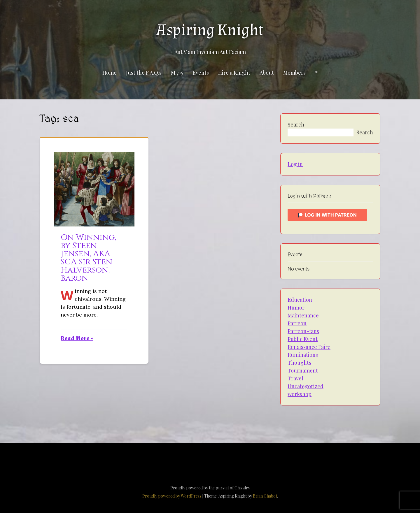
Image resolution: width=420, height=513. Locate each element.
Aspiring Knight (210, 30)
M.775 (177, 73)
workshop (300, 394)
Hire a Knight (234, 73)
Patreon (297, 323)
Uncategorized (306, 386)
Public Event (303, 339)
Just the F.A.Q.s (144, 73)
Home (110, 73)
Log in (295, 164)
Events (201, 73)
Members (294, 73)
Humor (296, 308)
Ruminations (303, 355)
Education (300, 300)
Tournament (303, 370)
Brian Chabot (265, 496)
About (267, 73)
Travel (295, 378)
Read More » (77, 338)
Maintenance (303, 315)
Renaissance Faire (309, 347)
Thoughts (299, 363)
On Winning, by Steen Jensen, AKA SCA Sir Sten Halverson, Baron (88, 258)
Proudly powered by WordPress (172, 496)
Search (296, 124)
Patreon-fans (303, 331)
